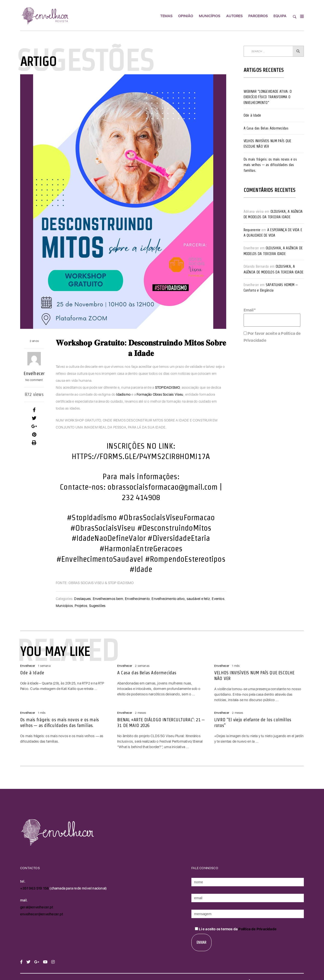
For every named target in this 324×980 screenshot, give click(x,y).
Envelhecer (34, 373)
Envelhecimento (137, 599)
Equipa (280, 16)
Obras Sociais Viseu (168, 394)
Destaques (82, 599)
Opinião (186, 16)
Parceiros (258, 16)
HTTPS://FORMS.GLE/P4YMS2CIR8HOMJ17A (141, 456)
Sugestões (97, 606)
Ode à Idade (252, 115)
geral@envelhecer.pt (37, 907)
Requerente (252, 230)
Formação (144, 394)
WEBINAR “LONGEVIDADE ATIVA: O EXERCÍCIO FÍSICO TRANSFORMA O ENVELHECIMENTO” (268, 97)
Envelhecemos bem (108, 599)
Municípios (210, 16)
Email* (272, 317)
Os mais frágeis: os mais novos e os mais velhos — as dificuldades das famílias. (270, 165)
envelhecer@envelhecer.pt (42, 914)
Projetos (81, 606)
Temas (166, 16)
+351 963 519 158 (35, 888)
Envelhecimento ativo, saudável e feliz (181, 599)
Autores (234, 16)
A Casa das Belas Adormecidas (266, 128)
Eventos (218, 599)
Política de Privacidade (257, 929)
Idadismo (123, 394)
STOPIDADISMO (167, 387)
